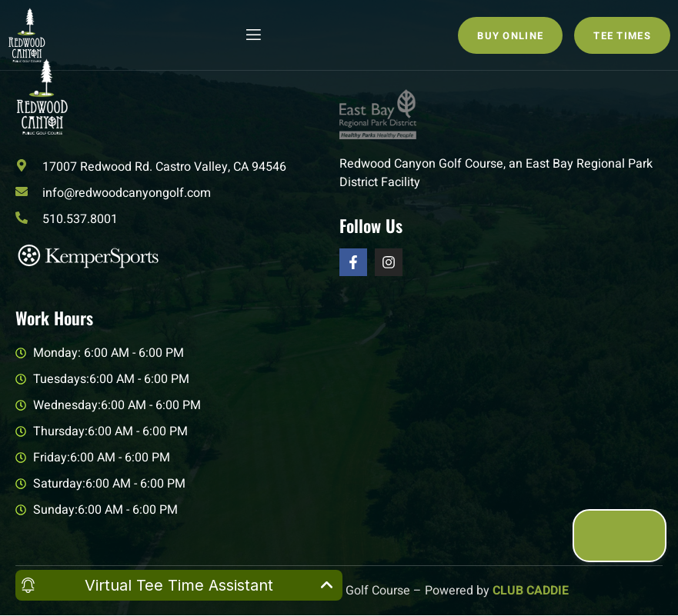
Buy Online (510, 36)
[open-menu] (252, 35)
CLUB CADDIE (531, 591)
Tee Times (622, 36)
